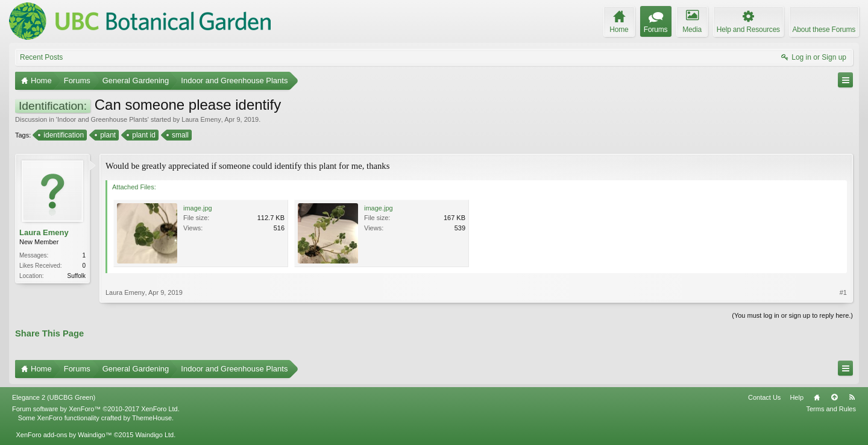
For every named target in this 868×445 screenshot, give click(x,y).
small (179, 135)
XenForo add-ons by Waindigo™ (64, 435)
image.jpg (198, 208)
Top (834, 397)
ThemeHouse (152, 418)
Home (817, 397)
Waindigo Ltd (154, 435)
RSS (852, 397)
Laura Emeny (201, 119)
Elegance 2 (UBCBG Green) (54, 397)
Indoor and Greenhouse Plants (102, 119)
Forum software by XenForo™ (96, 409)
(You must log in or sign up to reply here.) (792, 315)
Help (797, 397)
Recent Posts (41, 57)
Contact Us (764, 397)
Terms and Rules (831, 409)
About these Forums (824, 30)
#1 (843, 292)
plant (107, 135)
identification (63, 135)
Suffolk (77, 276)
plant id (143, 135)
